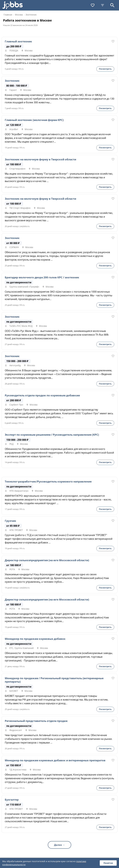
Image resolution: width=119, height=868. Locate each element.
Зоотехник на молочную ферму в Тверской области (40, 159)
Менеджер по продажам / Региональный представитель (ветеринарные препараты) (54, 680)
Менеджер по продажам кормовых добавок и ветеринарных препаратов (55, 760)
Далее (58, 845)
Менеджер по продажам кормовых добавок (35, 639)
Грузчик (10, 521)
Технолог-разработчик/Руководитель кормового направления (48, 482)
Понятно (108, 863)
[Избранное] (93, 5)
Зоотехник (12, 81)
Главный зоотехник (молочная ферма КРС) (34, 120)
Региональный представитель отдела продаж (36, 721)
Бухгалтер (12, 800)
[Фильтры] (103, 5)
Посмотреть (105, 69)
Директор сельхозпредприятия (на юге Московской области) (47, 560)
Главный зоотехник (18, 41)
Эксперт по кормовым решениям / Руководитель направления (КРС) (52, 435)
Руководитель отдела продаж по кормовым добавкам (42, 395)
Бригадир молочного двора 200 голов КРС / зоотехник (42, 277)
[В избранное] (113, 41)
